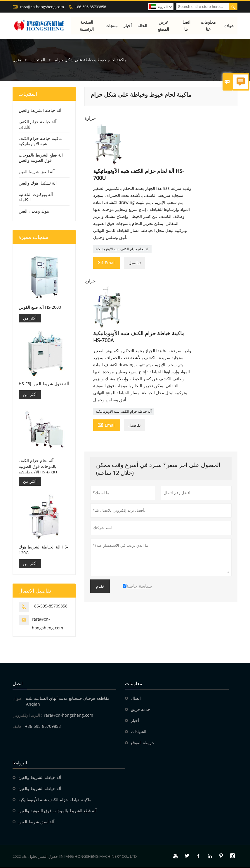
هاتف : (18, 726)
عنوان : (19, 698)
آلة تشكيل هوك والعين (38, 183)
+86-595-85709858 (91, 7)
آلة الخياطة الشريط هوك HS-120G (44, 550)
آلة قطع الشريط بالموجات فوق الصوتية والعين (41, 158)
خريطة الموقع (143, 743)
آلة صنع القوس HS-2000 (40, 307)
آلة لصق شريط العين (37, 172)
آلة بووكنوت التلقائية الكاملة (36, 197)
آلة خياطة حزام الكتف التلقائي (38, 125)
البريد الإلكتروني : (27, 715)
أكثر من (30, 318)
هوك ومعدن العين (34, 211)
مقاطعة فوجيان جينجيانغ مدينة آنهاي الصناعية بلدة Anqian (68, 701)
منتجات (112, 26)
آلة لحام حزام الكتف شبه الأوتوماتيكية (122, 249)
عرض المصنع (163, 26)
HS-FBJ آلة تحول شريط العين (44, 384)
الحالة (143, 26)
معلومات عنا (209, 26)
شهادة (229, 26)
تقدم (100, 586)
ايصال (136, 698)
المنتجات (38, 60)
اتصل (18, 684)
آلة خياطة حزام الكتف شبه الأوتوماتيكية (124, 411)
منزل (17, 60)
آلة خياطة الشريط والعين (40, 111)
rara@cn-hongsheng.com (42, 7)
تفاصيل (135, 263)
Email (107, 262)
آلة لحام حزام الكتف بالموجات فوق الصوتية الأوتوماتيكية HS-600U (38, 466)
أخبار (128, 26)
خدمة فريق (141, 710)
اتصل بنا (186, 26)
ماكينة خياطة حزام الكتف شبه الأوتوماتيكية (40, 141)
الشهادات (139, 732)
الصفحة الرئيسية (87, 26)
